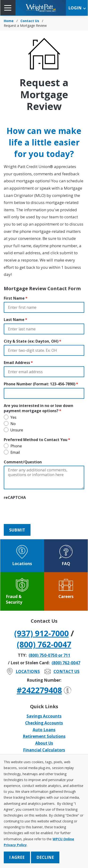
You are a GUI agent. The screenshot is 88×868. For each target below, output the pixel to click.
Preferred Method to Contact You (36, 440)
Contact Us (30, 21)
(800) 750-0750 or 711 (50, 655)
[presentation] (39, 510)
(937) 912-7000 (42, 633)
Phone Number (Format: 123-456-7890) (40, 384)
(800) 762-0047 (44, 644)
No (13, 424)
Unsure (17, 430)
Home (9, 21)
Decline (45, 857)
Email (15, 452)
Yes (13, 417)
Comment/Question (23, 462)
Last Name (14, 320)
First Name (14, 298)
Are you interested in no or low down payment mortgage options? (38, 408)
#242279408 (44, 690)
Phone (16, 446)
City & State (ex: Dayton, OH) (31, 341)
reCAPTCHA (15, 497)
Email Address (17, 363)
